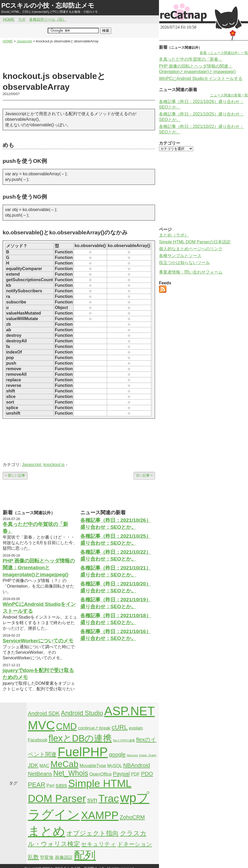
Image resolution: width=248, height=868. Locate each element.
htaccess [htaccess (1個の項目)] (132, 755)
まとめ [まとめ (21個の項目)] (46, 831)
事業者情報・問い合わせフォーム (191, 272)
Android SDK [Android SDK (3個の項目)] (44, 713)
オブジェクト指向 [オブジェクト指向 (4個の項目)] (92, 833)
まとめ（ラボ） (174, 235)
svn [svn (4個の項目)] (92, 800)
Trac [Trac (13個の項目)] (109, 798)
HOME (9, 19)
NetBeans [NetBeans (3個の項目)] (40, 774)
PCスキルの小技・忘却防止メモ (48, 5)
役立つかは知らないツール (184, 263)
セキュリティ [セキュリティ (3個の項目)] (99, 844)
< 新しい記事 (15, 475)
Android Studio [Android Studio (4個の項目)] (82, 713)
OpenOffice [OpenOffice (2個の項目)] (101, 774)
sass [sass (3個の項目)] (61, 785)
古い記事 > (144, 475)
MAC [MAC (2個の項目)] (44, 766)
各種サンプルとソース (180, 256)
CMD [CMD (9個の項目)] (67, 726)
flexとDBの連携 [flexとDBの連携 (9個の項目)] (80, 738)
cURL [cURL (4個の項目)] (120, 727)
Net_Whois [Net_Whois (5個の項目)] (71, 773)
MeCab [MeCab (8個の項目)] (65, 764)
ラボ (22, 19)
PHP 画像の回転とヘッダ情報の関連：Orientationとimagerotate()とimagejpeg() (39, 568)
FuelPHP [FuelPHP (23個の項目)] (83, 752)
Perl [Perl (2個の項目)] (50, 786)
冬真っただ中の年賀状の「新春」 (191, 59)
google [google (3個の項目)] (117, 754)
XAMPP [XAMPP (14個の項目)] (100, 815)
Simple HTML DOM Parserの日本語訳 (195, 242)
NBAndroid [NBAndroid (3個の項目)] (137, 765)
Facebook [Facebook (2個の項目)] (38, 740)
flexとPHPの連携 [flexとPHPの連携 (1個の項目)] (124, 740)
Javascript (32, 465)
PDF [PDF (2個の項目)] (135, 774)
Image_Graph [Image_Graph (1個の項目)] (148, 755)
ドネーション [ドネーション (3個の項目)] (135, 844)
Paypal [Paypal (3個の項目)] (121, 774)
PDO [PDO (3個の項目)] (147, 774)
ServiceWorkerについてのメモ (38, 641)
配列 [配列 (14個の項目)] (85, 855)
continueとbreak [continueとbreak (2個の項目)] (94, 728)
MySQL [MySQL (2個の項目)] (115, 766)
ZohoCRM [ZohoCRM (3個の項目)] (132, 817)
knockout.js (54, 465)
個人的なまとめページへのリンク (191, 249)
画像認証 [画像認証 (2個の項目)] (64, 858)
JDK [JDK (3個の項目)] (33, 765)
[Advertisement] (79, 57)
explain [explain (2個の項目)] (136, 728)
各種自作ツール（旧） (48, 19)
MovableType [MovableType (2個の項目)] (93, 766)
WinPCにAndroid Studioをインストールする (201, 79)
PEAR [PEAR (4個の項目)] (37, 785)
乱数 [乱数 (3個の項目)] (33, 857)
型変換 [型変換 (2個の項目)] (47, 858)
